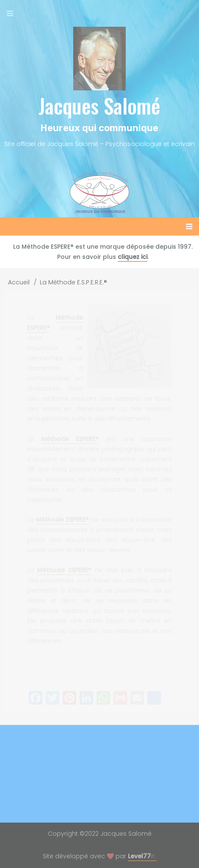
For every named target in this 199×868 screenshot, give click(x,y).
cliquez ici (133, 257)
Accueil (19, 282)
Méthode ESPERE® (70, 439)
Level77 (142, 856)
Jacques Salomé (99, 105)
